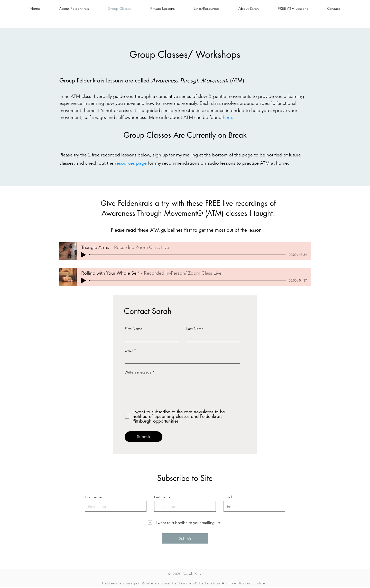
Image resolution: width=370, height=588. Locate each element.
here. (228, 117)
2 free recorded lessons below (119, 155)
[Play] (84, 255)
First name (93, 497)
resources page (131, 163)
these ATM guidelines (160, 230)
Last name (162, 497)
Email (129, 350)
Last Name (195, 329)
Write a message (138, 372)
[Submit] (144, 437)
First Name (133, 329)
